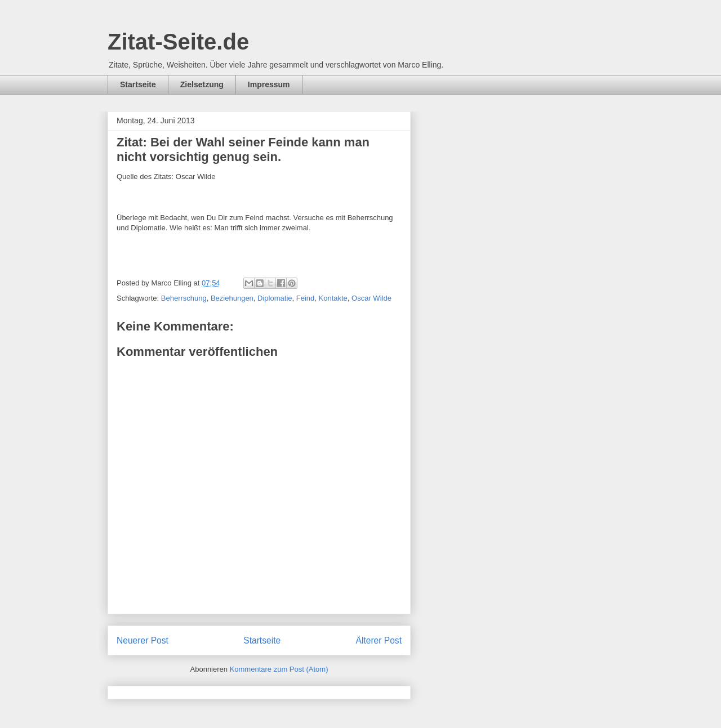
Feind (306, 298)
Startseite (138, 84)
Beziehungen (232, 298)
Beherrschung (184, 298)
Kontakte (333, 298)
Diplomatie (275, 298)
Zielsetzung (202, 84)
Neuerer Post (143, 640)
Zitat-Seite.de (178, 42)
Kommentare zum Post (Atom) (279, 669)
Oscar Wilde (371, 298)
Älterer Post (379, 640)
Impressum (269, 84)
